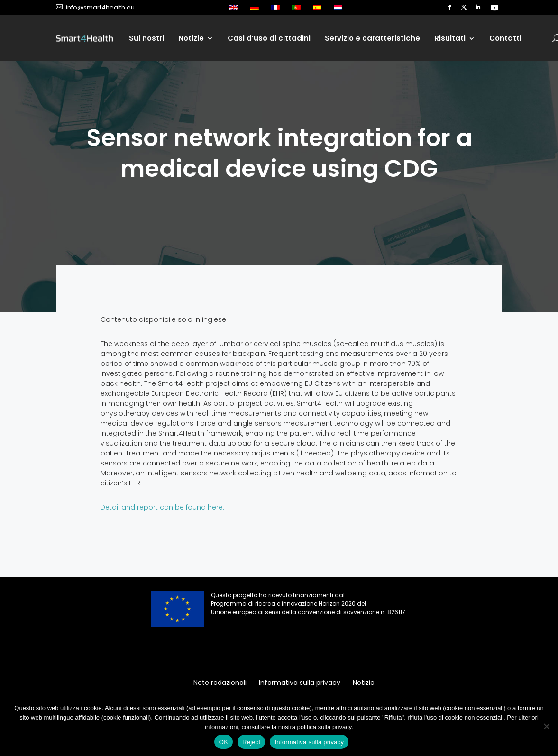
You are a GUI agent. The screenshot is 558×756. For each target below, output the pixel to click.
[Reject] (546, 726)
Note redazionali (220, 683)
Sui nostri (146, 38)
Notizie (191, 38)
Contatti (505, 38)
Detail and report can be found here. (162, 507)
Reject (251, 742)
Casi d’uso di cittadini (269, 38)
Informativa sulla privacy (300, 683)
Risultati (450, 38)
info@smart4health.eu (100, 7)
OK (224, 742)
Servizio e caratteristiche (372, 38)
